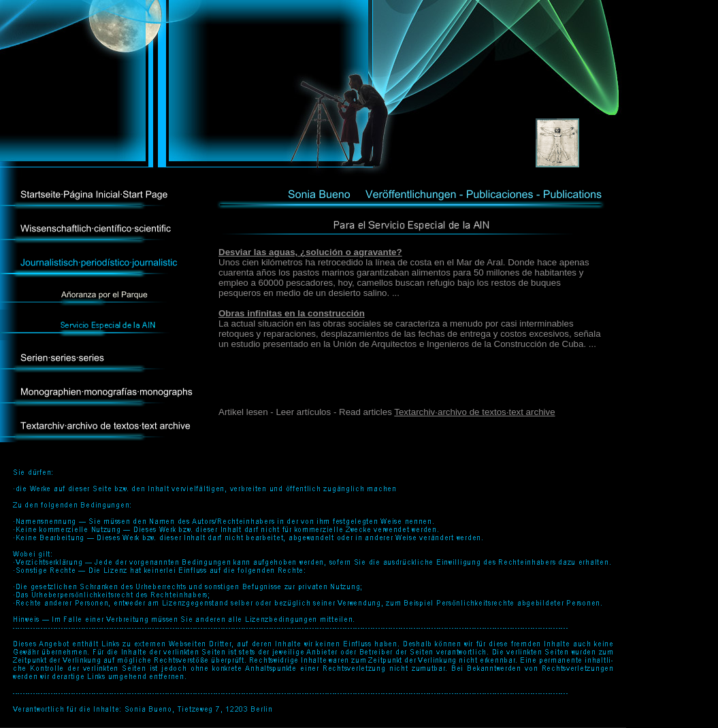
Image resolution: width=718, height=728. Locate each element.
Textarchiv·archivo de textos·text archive (474, 412)
